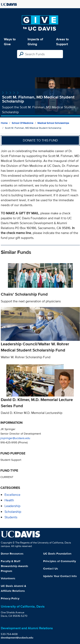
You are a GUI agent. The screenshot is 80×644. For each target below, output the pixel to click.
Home (4, 123)
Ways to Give (10, 42)
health (9, 500)
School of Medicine (23, 123)
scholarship (13, 512)
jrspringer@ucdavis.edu (15, 438)
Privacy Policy (10, 598)
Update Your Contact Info (60, 576)
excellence (12, 495)
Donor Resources (12, 554)
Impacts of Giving (35, 42)
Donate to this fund (40, 140)
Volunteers (8, 578)
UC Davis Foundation (57, 554)
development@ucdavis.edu (17, 638)
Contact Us (51, 568)
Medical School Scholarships (53, 123)
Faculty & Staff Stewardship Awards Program (14, 566)
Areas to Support (62, 42)
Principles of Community (60, 561)
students (11, 517)
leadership (12, 506)
